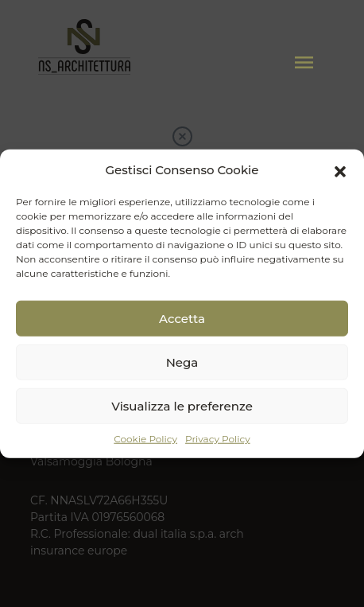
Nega (182, 362)
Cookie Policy (145, 439)
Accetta (182, 318)
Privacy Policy (218, 439)
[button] (340, 170)
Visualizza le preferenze (182, 405)
